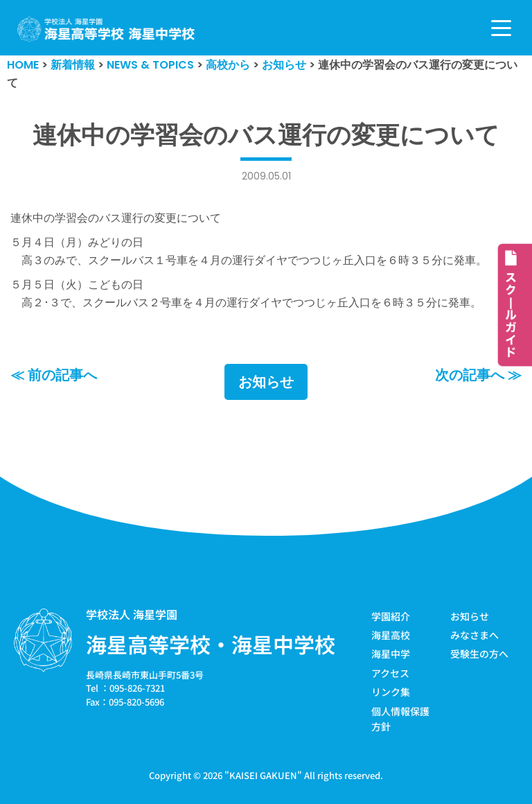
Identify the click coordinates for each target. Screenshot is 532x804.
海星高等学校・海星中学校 (211, 644)
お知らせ (266, 382)
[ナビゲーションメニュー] (501, 28)
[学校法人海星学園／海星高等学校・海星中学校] (106, 29)
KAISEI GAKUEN (263, 775)
